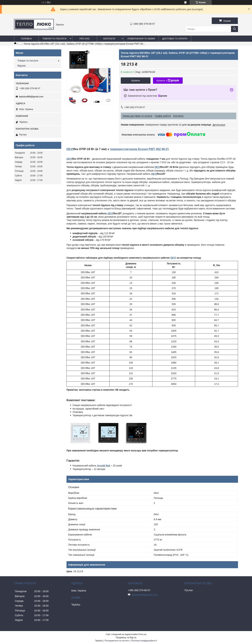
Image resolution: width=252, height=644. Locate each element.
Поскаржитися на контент (117, 641)
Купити (136, 80)
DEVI (70, 149)
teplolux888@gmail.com (31, 97)
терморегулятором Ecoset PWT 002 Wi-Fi (139, 149)
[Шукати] (234, 29)
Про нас (85, 39)
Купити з (168, 81)
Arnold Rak (104, 466)
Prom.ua (142, 634)
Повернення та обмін (141, 39)
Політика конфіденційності (144, 641)
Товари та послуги (54, 39)
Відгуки (22, 66)
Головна (26, 39)
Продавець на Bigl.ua (126, 638)
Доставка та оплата (175, 39)
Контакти (109, 39)
